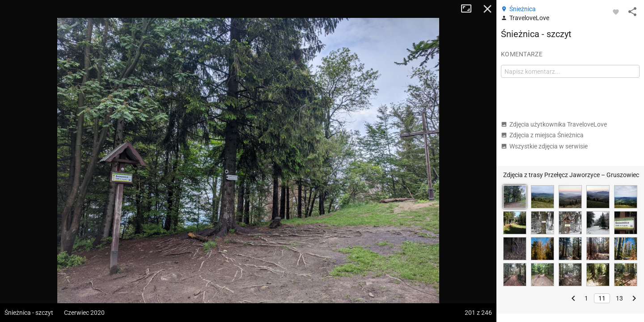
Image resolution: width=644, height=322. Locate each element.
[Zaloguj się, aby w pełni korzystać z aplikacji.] (616, 12)
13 (619, 298)
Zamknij (487, 9)
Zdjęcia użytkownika (554, 124)
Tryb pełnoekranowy (470, 9)
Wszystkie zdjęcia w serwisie (544, 146)
